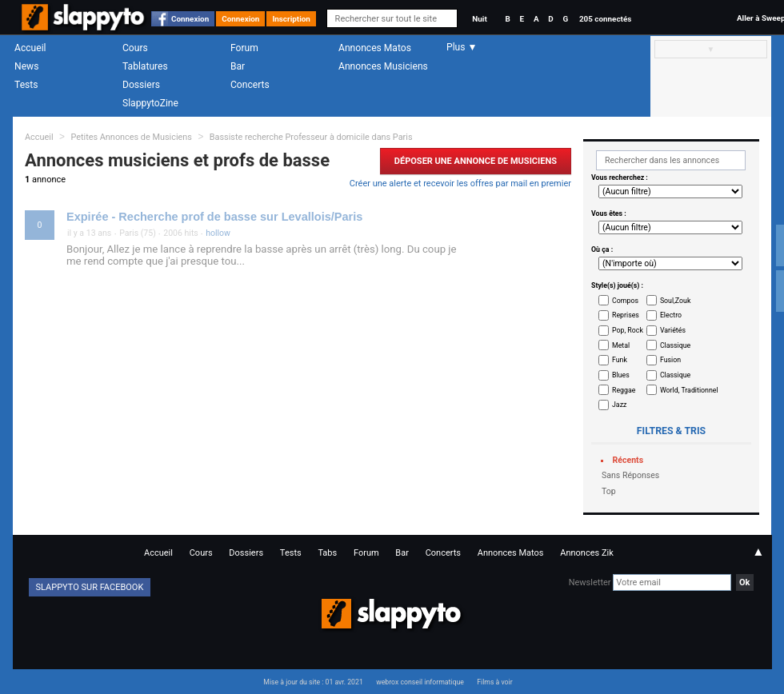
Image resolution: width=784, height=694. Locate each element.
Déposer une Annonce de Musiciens (476, 161)
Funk (620, 360)
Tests (26, 85)
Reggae (624, 390)
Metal (621, 345)
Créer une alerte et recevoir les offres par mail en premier (460, 183)
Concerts (250, 85)
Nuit (479, 19)
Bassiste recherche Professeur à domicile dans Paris (311, 137)
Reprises (626, 315)
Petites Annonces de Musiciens (131, 137)
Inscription (291, 19)
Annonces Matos (375, 48)
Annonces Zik (587, 553)
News (26, 66)
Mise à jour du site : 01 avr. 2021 (313, 682)
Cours (135, 48)
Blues (621, 375)
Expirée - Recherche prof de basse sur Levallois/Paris (214, 217)
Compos (625, 301)
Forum (244, 48)
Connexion (190, 19)
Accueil (30, 48)
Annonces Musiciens (383, 66)
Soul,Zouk (675, 301)
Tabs (327, 553)
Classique (675, 345)
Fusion (670, 360)
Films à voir (494, 682)
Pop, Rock (628, 330)
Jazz (619, 405)
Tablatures (145, 66)
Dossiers (141, 85)
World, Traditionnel (689, 390)
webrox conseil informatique (420, 682)
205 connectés (605, 19)
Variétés (673, 330)
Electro (671, 315)
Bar (238, 66)
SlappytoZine (150, 103)
